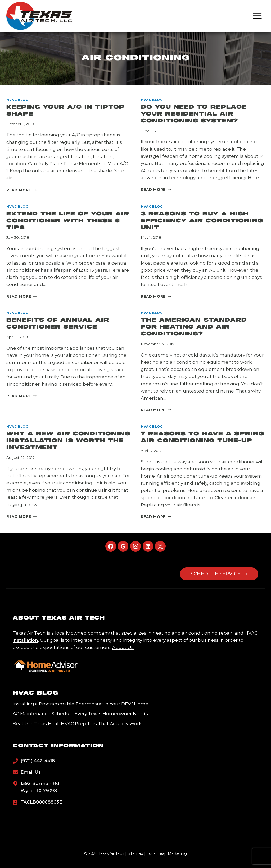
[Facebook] (111, 546)
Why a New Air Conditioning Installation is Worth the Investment (68, 441)
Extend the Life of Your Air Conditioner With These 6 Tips (68, 221)
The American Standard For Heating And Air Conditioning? (194, 327)
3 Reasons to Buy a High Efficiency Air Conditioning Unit (202, 221)
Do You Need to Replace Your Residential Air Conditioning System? (194, 114)
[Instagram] (136, 546)
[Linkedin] (148, 546)
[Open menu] (257, 16)
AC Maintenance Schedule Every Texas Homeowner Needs (80, 714)
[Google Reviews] (123, 546)
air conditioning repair (207, 633)
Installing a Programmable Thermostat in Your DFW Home (81, 704)
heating (162, 633)
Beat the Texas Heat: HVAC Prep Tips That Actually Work (77, 724)
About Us (123, 647)
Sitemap (135, 853)
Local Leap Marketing (167, 853)
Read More (22, 190)
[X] (160, 546)
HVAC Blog (17, 100)
